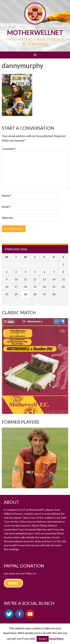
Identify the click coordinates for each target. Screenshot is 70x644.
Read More (56, 639)
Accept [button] (43, 639)
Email (6, 207)
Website (7, 218)
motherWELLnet (35, 32)
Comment (9, 149)
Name (7, 195)
